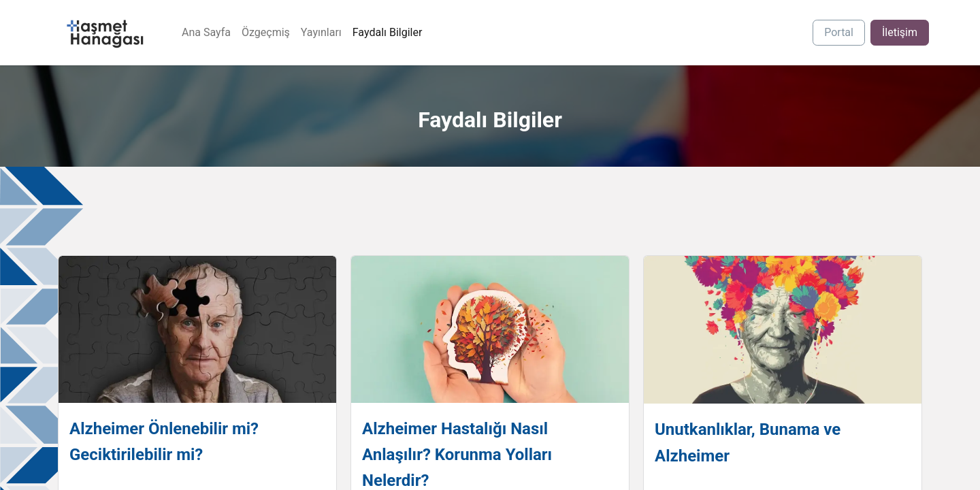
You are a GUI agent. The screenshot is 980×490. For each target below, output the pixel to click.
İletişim (900, 32)
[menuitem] (206, 33)
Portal (839, 32)
